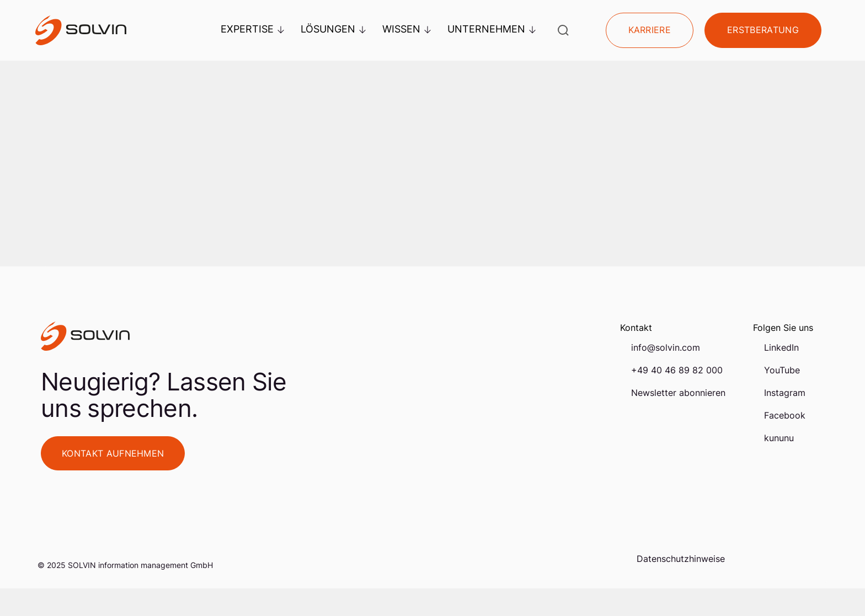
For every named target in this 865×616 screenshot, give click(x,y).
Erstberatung (763, 30)
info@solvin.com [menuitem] (666, 347)
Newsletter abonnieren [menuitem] (678, 393)
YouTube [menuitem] (782, 370)
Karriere (650, 30)
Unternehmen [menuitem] (492, 29)
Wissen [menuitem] (407, 29)
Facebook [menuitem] (785, 415)
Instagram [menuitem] (785, 393)
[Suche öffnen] (563, 30)
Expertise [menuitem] (252, 29)
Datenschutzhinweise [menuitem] (681, 559)
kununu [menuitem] (779, 438)
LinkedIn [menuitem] (781, 347)
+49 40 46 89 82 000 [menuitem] (677, 370)
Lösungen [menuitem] (333, 29)
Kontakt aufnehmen (113, 453)
